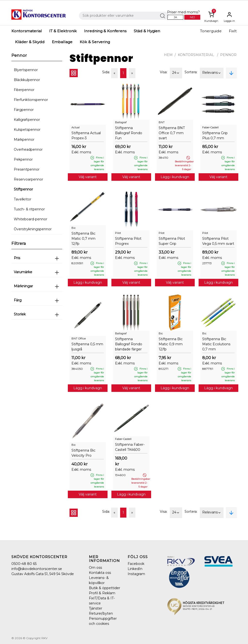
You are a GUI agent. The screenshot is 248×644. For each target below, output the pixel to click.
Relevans (212, 73)
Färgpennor (24, 110)
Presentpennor (27, 169)
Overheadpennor (28, 149)
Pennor (228, 55)
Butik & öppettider (105, 588)
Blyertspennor (26, 70)
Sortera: (191, 72)
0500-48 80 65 (24, 564)
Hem (168, 55)
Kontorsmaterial (27, 31)
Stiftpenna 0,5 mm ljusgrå (87, 347)
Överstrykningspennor (33, 229)
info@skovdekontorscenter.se (37, 569)
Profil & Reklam (102, 593)
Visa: (164, 72)
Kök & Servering (95, 42)
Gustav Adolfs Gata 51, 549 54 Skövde (43, 574)
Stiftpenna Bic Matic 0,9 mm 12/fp (171, 344)
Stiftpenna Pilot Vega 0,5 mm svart (218, 241)
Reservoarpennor (28, 179)
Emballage (62, 42)
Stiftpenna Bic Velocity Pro (83, 453)
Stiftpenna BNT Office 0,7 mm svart (172, 133)
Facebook (136, 564)
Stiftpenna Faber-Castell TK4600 (130, 447)
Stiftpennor (23, 189)
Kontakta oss (100, 573)
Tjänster (96, 608)
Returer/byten (101, 613)
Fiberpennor (24, 90)
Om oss (95, 568)
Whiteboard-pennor (31, 219)
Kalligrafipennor (27, 120)
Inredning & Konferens (105, 31)
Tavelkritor (23, 199)
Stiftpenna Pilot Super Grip (172, 241)
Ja (175, 17)
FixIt (233, 31)
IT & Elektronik (63, 31)
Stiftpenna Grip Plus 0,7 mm (215, 136)
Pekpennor (23, 159)
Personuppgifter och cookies (103, 621)
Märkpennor (24, 140)
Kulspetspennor (27, 130)
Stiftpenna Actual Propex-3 (86, 136)
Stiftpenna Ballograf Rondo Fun (129, 133)
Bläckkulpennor (27, 80)
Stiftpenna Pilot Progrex (128, 241)
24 (176, 73)
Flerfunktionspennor (31, 100)
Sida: (106, 72)
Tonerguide (211, 31)
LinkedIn (135, 569)
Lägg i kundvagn (175, 177)
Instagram (136, 574)
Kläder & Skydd (30, 42)
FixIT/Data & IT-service (102, 601)
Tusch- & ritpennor (29, 209)
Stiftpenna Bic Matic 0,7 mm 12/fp (83, 239)
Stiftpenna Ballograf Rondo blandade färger (129, 344)
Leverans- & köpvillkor (99, 580)
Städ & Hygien (147, 31)
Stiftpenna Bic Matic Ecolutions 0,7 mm (216, 344)
